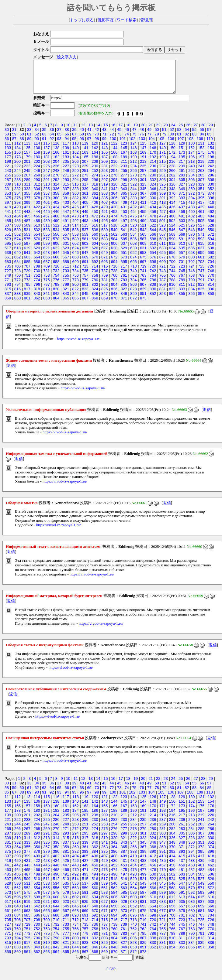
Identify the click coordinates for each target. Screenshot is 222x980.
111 (8, 150)
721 (163, 273)
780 (95, 286)
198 (211, 163)
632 (153, 254)
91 (44, 145)
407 (104, 209)
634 (172, 254)
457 (163, 218)
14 (98, 131)
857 (201, 300)
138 (56, 154)
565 (143, 241)
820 (56, 295)
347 (163, 195)
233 (124, 172)
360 (76, 200)
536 (76, 236)
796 (37, 291)
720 (153, 273)
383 (85, 204)
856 (191, 300)
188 (114, 163)
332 (17, 195)
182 (56, 163)
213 (143, 168)
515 (85, 232)
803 (104, 291)
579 (66, 245)
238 (172, 172)
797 (46, 291)
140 (76, 154)
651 (124, 259)
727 (8, 277)
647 (85, 259)
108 (190, 145)
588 (153, 245)
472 (95, 222)
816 (17, 295)
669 (85, 263)
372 (191, 200)
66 (67, 140)
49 (149, 136)
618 (17, 254)
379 (46, 204)
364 (114, 200)
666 (56, 263)
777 (66, 286)
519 (124, 232)
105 (161, 145)
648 (95, 259)
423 (46, 213)
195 (182, 163)
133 (8, 154)
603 (85, 250)
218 (191, 168)
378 (37, 204)
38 (67, 136)
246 (37, 177)
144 (114, 154)
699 (163, 268)
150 (172, 154)
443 (27, 218)
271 (66, 181)
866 (76, 304)
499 (143, 227)
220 (211, 168)
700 (172, 268)
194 (172, 163)
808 (153, 291)
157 (27, 159)
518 (114, 232)
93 (59, 145)
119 (85, 150)
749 (8, 282)
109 (200, 145)
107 (180, 145)
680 (191, 263)
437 (182, 213)
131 (201, 150)
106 (171, 145)
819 (46, 295)
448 (76, 218)
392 (172, 204)
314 (56, 191)
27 (196, 131)
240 (191, 172)
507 (8, 232)
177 (8, 163)
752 (37, 282)
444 (37, 218)
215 (163, 168)
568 (172, 241)
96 (82, 145)
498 (133, 227)
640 (17, 259)
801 (85, 291)
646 (76, 259)
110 (209, 145)
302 (153, 186)
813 (201, 291)
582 (95, 245)
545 (163, 236)
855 (182, 300)
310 (17, 191)
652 (133, 259)
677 (163, 263)
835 (201, 295)
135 (27, 154)
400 (37, 209)
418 (211, 209)
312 (37, 191)
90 (37, 145)
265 (8, 181)
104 (152, 145)
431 (124, 213)
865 (66, 304)
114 (37, 150)
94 (67, 145)
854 (172, 300)
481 (182, 222)
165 (104, 159)
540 (114, 236)
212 (133, 168)
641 (27, 259)
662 (17, 263)
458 (172, 218)
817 (27, 295)
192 (153, 163)
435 (163, 213)
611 (163, 250)
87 (14, 145)
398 (17, 209)
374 (211, 200)
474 (114, 222)
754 (56, 282)
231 (104, 172)
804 (114, 291)
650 (114, 259)
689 (66, 268)
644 (56, 259)
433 (143, 213)
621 (46, 254)
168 (133, 159)
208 (95, 168)
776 (56, 286)
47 (134, 136)
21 (151, 131)
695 (124, 268)
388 (133, 204)
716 (114, 273)
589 (163, 245)
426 (76, 213)
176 (211, 159)
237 (163, 172)
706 (17, 273)
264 (211, 177)
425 (66, 213)
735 (85, 277)
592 (191, 245)
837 (8, 300)
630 (133, 254)
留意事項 (105, 20)
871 (124, 304)
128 (172, 150)
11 (76, 131)
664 (37, 263)
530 (17, 236)
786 (153, 286)
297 (104, 186)
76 (142, 140)
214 (153, 168)
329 (201, 191)
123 (124, 150)
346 (153, 195)
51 (164, 136)
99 (104, 145)
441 (8, 218)
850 (133, 300)
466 (37, 222)
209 (104, 168)
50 (157, 136)
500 (153, 227)
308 (211, 186)
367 (143, 200)
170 (153, 159)
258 (153, 177)
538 (95, 236)
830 (153, 295)
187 (104, 163)
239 (182, 172)
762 (133, 282)
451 (104, 218)
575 (27, 245)
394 (191, 204)
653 (143, 259)
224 (37, 172)
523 (163, 232)
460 (191, 218)
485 (8, 227)
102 (132, 145)
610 (153, 250)
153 (201, 154)
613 (182, 250)
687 (46, 268)
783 (124, 286)
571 (201, 241)
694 (114, 268)
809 (163, 291)
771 (8, 286)
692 (95, 268)
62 (37, 140)
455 (143, 218)
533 (46, 236)
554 (37, 241)
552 (17, 241)
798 (56, 291)
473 (104, 222)
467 (46, 222)
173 (182, 159)
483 (201, 222)
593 (201, 245)
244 (17, 177)
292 (56, 186)
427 (85, 213)
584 (114, 245)
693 (104, 268)
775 (46, 286)
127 (163, 150)
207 (85, 168)
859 (8, 304)
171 (163, 159)
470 (76, 222)
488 (37, 227)
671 (104, 263)
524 (172, 232)
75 (134, 140)
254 (114, 177)
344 (133, 195)
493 (85, 227)
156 (17, 159)
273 (85, 181)
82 (187, 140)
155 (8, 159)
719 (143, 273)
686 (37, 268)
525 (182, 232)
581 (85, 245)
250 (76, 177)
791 (201, 286)
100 (113, 145)
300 (133, 186)
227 (66, 172)
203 (46, 168)
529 (8, 236)
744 (172, 277)
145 (124, 154)
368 (153, 200)
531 (27, 236)
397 (8, 209)
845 (85, 300)
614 (191, 250)
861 (27, 304)
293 (66, 186)
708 (37, 273)
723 (182, 273)
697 (143, 268)
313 (46, 191)
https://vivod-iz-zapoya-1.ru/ (79, 345)
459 (182, 218)
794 (17, 291)
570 (191, 241)
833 (182, 295)
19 (136, 131)
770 (211, 282)
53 (179, 136)
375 (8, 204)
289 (27, 186)
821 (66, 295)
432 (133, 213)
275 (104, 181)
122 (114, 150)
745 (182, 277)
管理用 (146, 20)
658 (191, 259)
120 (95, 150)
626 (95, 254)
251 (85, 177)
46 (127, 136)
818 (37, 295)
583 (104, 245)
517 (104, 232)
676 (153, 263)
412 (153, 209)
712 (76, 273)
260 (172, 177)
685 (27, 268)
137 (46, 154)
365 (124, 200)
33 (29, 136)
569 (182, 241)
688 (56, 268)
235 (143, 172)
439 (201, 213)
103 (142, 145)
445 (46, 218)
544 (153, 236)
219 (201, 168)
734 (76, 277)
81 (179, 140)
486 (17, 227)
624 (76, 254)
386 (114, 204)
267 (27, 181)
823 (85, 295)
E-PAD (111, 975)
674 (133, 263)
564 (133, 241)
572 (211, 241)
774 (37, 286)
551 (8, 241)
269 (46, 181)
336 (56, 195)
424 (56, 213)
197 (201, 163)
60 (22, 140)
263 (201, 177)
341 (104, 195)
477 (143, 222)
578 (56, 245)
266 (17, 181)
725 (201, 273)
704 (211, 268)
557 (66, 241)
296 (95, 186)
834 (191, 295)
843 (66, 300)
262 (191, 177)
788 (172, 286)
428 (95, 213)
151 (182, 154)
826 (114, 295)
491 (66, 227)
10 (68, 131)
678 (172, 263)
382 (76, 204)
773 (27, 286)
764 (153, 282)
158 (37, 159)
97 (89, 145)
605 (104, 250)
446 (56, 218)
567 (163, 241)
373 (201, 200)
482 (191, 222)
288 (17, 186)
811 (182, 291)
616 (211, 250)
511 (46, 232)
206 (76, 168)
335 (46, 195)
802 (95, 291)
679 (182, 263)
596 (17, 250)
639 (8, 259)
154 (211, 154)
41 (89, 136)
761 (124, 282)
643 (46, 259)
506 (211, 227)
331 (8, 195)
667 (66, 263)
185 (85, 163)
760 (114, 282)
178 (17, 163)
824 (95, 295)
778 (76, 286)
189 (124, 163)
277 (124, 181)
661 (8, 263)
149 (163, 154)
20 (143, 131)
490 (56, 227)
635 (182, 254)
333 (27, 195)
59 (14, 140)
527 (201, 232)
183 (66, 163)
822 (76, 295)
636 (191, 254)
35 (44, 136)
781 (104, 286)
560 (95, 241)
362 (95, 200)
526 (191, 232)
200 (17, 168)
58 (7, 140)
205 (66, 168)
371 (182, 200)
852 (153, 300)
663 (27, 263)
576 (37, 245)
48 (142, 136)
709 (46, 273)
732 (56, 277)
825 (104, 295)
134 (17, 154)
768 (191, 282)
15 (106, 131)
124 (133, 150)
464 (17, 222)
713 (85, 273)
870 (114, 304)
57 (209, 136)
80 (172, 140)
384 (95, 204)
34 (37, 136)
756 (76, 282)
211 (124, 168)
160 (56, 159)
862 (37, 304)
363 (104, 200)
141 (85, 154)
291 (46, 186)
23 (166, 131)
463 (8, 222)
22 (158, 131)
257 (143, 177)
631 (143, 254)
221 (8, 172)
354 (17, 200)
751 (27, 282)
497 (124, 227)
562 (114, 241)
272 (76, 181)
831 (163, 295)
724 (191, 273)
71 (104, 140)
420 (17, 213)
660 (211, 259)
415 (182, 209)
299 (124, 186)
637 (201, 254)
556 (56, 241)
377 (27, 204)
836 (211, 295)
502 (172, 227)
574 (17, 245)
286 (211, 181)
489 (46, 227)
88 (22, 145)
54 (187, 136)
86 (7, 145)
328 (191, 191)
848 (114, 300)
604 (95, 250)
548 (191, 236)
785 (143, 286)
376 (17, 204)
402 (56, 209)
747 (201, 277)
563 (124, 241)
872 (133, 304)
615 (201, 250)
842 (56, 300)
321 (124, 191)
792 (211, 286)
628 (114, 254)
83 (194, 140)
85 (209, 140)
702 (191, 268)
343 (124, 195)
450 (95, 218)
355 (27, 200)
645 (66, 259)
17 (121, 131)
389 (143, 204)
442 (17, 218)
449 (85, 218)
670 (95, 263)
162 (76, 159)
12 (83, 131)
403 (66, 209)
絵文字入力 (65, 57)
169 (143, 159)
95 (74, 145)
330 (211, 191)
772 (17, 286)
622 (56, 254)
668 (76, 263)
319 (104, 191)
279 (143, 181)
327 (182, 191)
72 (112, 140)
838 (17, 300)
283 (182, 181)
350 (191, 195)
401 (46, 209)
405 (85, 209)
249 (66, 177)
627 (104, 254)
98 (97, 145)
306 (191, 186)
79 (164, 140)
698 (153, 268)
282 (172, 181)
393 (182, 204)
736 (95, 277)
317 (85, 191)
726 (211, 273)
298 (114, 186)
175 (201, 159)
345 (143, 195)
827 (124, 295)
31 (14, 136)
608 (133, 250)
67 (74, 140)
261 (182, 177)
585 (124, 245)
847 (104, 300)
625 (85, 254)
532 (37, 236)
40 (82, 136)
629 (124, 254)
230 (95, 172)
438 (191, 213)
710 (56, 273)
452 (114, 218)
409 (124, 209)
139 (66, 154)
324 (153, 191)
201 (27, 168)
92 (52, 145)
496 (114, 227)
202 (37, 168)
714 (95, 273)
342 (114, 195)
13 (91, 131)
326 (172, 191)
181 (46, 163)
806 (133, 291)
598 (37, 250)
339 (85, 195)
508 (17, 232)
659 (201, 259)
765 (163, 282)
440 (211, 213)
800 (76, 291)
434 (153, 213)
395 (201, 204)
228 (76, 172)
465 (27, 222)
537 (85, 236)
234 (133, 172)
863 (46, 304)
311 (27, 191)
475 (124, 222)
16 (113, 131)
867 (85, 304)
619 (27, 254)
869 (104, 304)
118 (76, 150)
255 (124, 177)
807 (143, 291)
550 (211, 236)
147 (143, 154)
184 (76, 163)
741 (143, 277)
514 (76, 232)
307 (201, 186)
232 (114, 172)
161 (66, 159)
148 (153, 154)
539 (104, 236)
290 (37, 186)
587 (143, 245)
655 (163, 259)
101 (122, 145)
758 (95, 282)
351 (201, 195)
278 (133, 181)
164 (95, 159)
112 (17, 150)
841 (46, 300)
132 (211, 150)
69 (89, 140)
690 (76, 268)
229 (85, 172)
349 (182, 195)
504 (191, 227)
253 (104, 177)
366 (133, 200)
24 (173, 131)
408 (114, 209)
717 (124, 273)
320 (114, 191)
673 (124, 263)
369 (163, 200)
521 (143, 232)
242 (211, 172)
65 (59, 140)
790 (191, 286)
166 (114, 159)
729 (27, 277)
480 (172, 222)
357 (46, 200)
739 (124, 277)
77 (149, 140)
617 (8, 254)
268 (37, 181)
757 (85, 282)
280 (153, 181)
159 (46, 159)
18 (128, 131)
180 (37, 163)
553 (27, 241)
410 (133, 209)
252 (95, 177)
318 (95, 191)
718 (133, 273)
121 (104, 150)
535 (66, 236)
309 (8, 191)
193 (163, 163)
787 (163, 286)
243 (8, 177)
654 (153, 259)
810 (172, 291)
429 (104, 213)
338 (76, 195)
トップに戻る (82, 20)
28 (203, 131)
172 (172, 159)
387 (124, 204)
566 (153, 241)
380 (56, 204)
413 (163, 209)
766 (172, 282)
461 (201, 218)
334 (37, 195)
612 (172, 250)
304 (172, 186)
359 (66, 200)
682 (211, 263)
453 (124, 218)
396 (211, 204)
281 (163, 181)
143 (104, 154)
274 (95, 181)
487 (27, 227)
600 (56, 250)
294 (76, 186)
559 (85, 241)
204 (56, 168)
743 (163, 277)
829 (143, 295)
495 (104, 227)
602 (76, 250)
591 (182, 245)
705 (8, 273)
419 (8, 213)
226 (56, 172)
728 (17, 277)
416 (191, 209)
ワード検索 (127, 20)
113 (27, 150)
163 (85, 159)
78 (157, 140)
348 (172, 195)
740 (133, 277)
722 (172, 273)
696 (133, 268)
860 (17, 304)
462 (211, 218)
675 (143, 263)
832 (172, 295)
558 (76, 241)
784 (133, 286)
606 (114, 250)
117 (66, 150)
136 (37, 154)
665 (46, 263)
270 (56, 181)
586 (133, 245)
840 (37, 300)
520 (133, 232)
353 (8, 200)
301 (143, 186)
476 (133, 222)
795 (27, 291)
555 (46, 241)
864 (56, 304)
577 (46, 245)
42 (97, 136)
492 (76, 227)
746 (191, 277)
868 (95, 304)
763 (143, 282)
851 (143, 300)
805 (124, 291)
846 (95, 300)
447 (66, 218)
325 (163, 191)
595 (8, 250)
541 (124, 236)
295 (85, 186)
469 (66, 222)
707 (27, 273)
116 (56, 150)
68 (82, 140)
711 (66, 273)
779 (85, 286)
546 (172, 236)
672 (114, 263)
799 (66, 291)
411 (143, 209)
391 (163, 204)
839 (27, 300)
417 (201, 209)
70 (97, 140)
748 (211, 277)
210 (114, 168)
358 (56, 200)
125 (143, 150)
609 (143, 250)
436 (172, 213)
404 (76, 209)
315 (66, 191)
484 (211, 222)
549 (201, 236)
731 (46, 277)
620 (37, 254)
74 (127, 140)
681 (201, 263)
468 (56, 222)
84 (202, 140)
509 (27, 232)
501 (163, 227)
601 (66, 250)
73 (119, 140)
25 (181, 131)
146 (133, 154)
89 (29, 145)
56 (202, 136)
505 (201, 227)
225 (46, 172)
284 (191, 181)
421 (27, 213)
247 (46, 177)
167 (124, 159)
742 (153, 277)
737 (104, 277)
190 (133, 163)
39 (74, 136)
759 (104, 282)
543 (143, 236)
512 (56, 232)
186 (95, 163)
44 (112, 136)
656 (172, 259)
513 (66, 232)
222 (17, 172)
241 (201, 172)
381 (66, 204)
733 (66, 277)
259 (163, 177)
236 (153, 172)
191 (143, 163)
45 (119, 136)
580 (76, 245)
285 (201, 181)
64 (52, 140)
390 (153, 204)
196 (191, 163)
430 (114, 213)
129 (182, 150)
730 (37, 277)
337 (66, 195)
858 (211, 300)
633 (163, 254)
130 (191, 150)
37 (59, 136)
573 (8, 245)
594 (211, 245)
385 (104, 204)
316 (76, 191)
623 (66, 254)
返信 (11, 372)
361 (85, 200)
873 (143, 304)
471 (85, 222)
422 (37, 213)
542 (133, 236)
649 (104, 259)
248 (56, 177)
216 (172, 168)
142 (95, 154)
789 (182, 286)
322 (133, 191)
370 (172, 200)
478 (153, 222)
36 (52, 136)
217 (182, 168)
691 (85, 268)
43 (104, 136)
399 (27, 209)
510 (37, 232)
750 (17, 282)
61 (29, 140)
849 (124, 300)
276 (114, 181)
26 (188, 131)
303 (163, 186)
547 (182, 236)
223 (27, 172)
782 (114, 286)
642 (37, 259)
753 (46, 282)
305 (182, 186)
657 (182, 259)
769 (201, 282)
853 (163, 300)
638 (211, 254)
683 (8, 268)
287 (8, 186)
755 (66, 282)
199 (8, 168)
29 (211, 131)
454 (133, 218)
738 (114, 277)
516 (95, 232)
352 (211, 195)
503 (182, 227)
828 (133, 295)
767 (182, 282)
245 (27, 177)
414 (172, 209)
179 (27, 163)
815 (8, 295)
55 (194, 136)
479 (163, 222)
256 (133, 177)
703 (201, 268)
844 (76, 300)
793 (8, 291)
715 (104, 273)
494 (95, 227)
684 (17, 268)
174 (191, 159)
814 (211, 291)
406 (95, 209)
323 (143, 191)
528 (211, 232)
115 (46, 150)
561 (104, 241)
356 (37, 200)
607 (124, 250)
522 (153, 232)
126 (153, 150)
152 (191, 154)
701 (182, 268)
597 (27, 250)
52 (172, 136)
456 (153, 218)
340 (95, 195)
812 (191, 291)
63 (44, 140)
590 (172, 245)
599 (46, 250)
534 (56, 236)
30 (7, 136)
